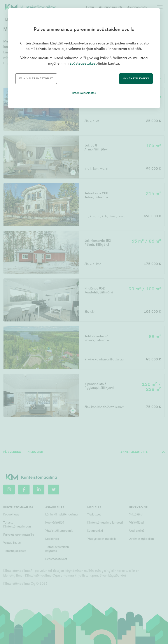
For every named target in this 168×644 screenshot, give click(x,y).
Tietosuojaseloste (83, 93)
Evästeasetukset (83, 63)
